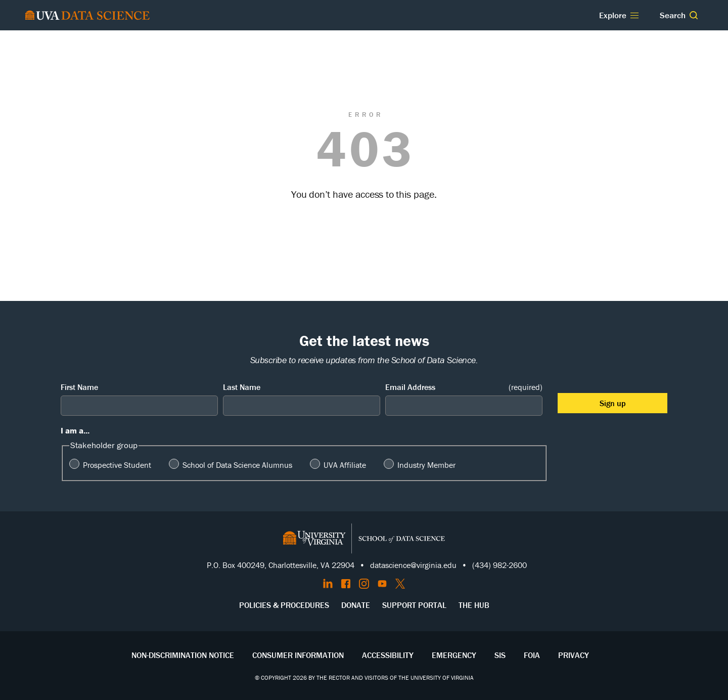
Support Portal (414, 605)
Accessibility (388, 655)
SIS (500, 655)
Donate (356, 605)
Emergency (454, 655)
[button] (694, 15)
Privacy (574, 655)
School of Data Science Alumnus (237, 465)
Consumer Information (298, 655)
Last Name (242, 387)
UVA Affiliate (345, 465)
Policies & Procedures (284, 605)
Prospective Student (117, 465)
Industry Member (426, 465)
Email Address (464, 387)
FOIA (532, 655)
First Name (79, 387)
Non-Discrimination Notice (183, 655)
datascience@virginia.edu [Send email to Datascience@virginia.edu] (413, 565)
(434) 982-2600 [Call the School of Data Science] (499, 565)
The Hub (474, 605)
